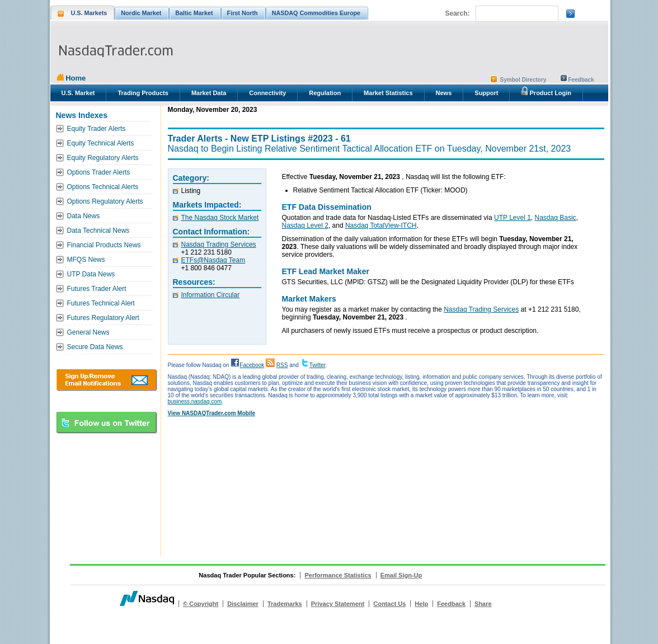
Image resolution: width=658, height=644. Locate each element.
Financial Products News (104, 245)
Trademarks (285, 604)
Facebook (252, 365)
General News (88, 332)
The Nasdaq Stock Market (220, 218)
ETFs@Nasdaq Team (213, 260)
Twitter (318, 365)
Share (483, 604)
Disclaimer (243, 604)
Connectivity (267, 93)
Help (421, 604)
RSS (282, 365)
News (444, 93)
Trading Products (143, 93)
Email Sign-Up (401, 575)
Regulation (325, 93)
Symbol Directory (523, 80)
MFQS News (86, 260)
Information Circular (211, 295)
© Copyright (201, 604)
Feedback (581, 80)
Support (486, 93)
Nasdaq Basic (556, 218)
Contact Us (389, 604)
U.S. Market (78, 93)
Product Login (546, 91)
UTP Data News (91, 274)
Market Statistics (388, 93)
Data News (84, 216)
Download (107, 380)
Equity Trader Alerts (97, 129)
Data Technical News (98, 231)
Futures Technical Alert (101, 303)
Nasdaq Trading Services (219, 245)
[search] (516, 14)
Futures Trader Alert (97, 289)
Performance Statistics (338, 575)
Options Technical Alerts (103, 187)
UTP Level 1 (513, 218)
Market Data (209, 93)
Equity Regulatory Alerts (103, 158)
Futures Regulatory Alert (103, 318)
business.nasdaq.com (195, 401)
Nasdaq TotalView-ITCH (381, 225)
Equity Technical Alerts (101, 143)
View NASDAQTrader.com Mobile (212, 413)
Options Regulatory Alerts (105, 201)
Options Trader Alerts (99, 172)
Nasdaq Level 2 (305, 225)
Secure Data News (95, 347)
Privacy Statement (338, 604)
